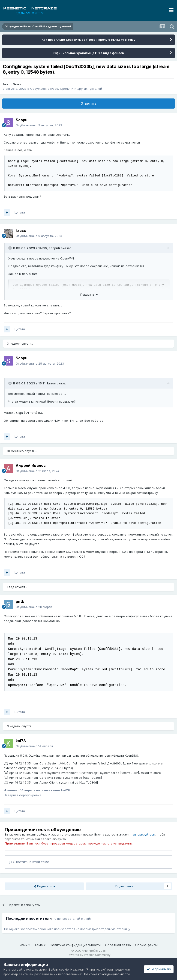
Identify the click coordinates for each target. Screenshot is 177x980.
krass (51, 383)
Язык (25, 945)
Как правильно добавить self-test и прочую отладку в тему (88, 40)
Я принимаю (159, 969)
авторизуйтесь (144, 834)
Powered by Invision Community (89, 955)
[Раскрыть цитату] (10, 248)
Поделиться (44, 886)
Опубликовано (39, 125)
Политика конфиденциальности (75, 945)
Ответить (88, 103)
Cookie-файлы (146, 945)
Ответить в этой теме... (30, 862)
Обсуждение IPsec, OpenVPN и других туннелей (66, 89)
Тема (40, 945)
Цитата (20, 212)
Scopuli (19, 84)
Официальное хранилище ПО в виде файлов (89, 53)
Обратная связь (118, 945)
